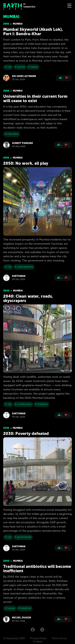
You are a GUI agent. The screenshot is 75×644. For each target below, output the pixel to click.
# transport (41, 404)
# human (20, 67)
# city (8, 67)
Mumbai (18, 24)
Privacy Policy (38, 638)
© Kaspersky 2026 (14, 638)
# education (12, 134)
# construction (23, 404)
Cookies (38, 642)
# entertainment (24, 267)
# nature (33, 67)
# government (23, 537)
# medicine (25, 608)
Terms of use (59, 638)
